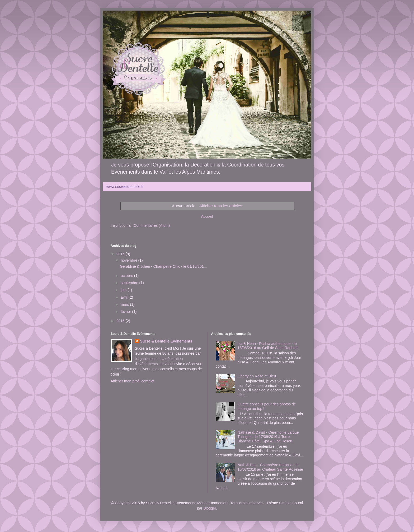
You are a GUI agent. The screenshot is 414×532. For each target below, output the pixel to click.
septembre (130, 283)
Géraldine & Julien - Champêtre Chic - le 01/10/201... (163, 266)
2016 (121, 254)
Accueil (207, 216)
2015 (121, 321)
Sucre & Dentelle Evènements (166, 341)
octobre (127, 276)
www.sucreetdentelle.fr (125, 187)
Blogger (210, 508)
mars (125, 304)
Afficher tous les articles (221, 206)
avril (125, 297)
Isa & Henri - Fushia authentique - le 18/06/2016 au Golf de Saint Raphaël (268, 346)
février (126, 312)
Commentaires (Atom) (152, 225)
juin (124, 290)
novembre (129, 260)
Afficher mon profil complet (132, 381)
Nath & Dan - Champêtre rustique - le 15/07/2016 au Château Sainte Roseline (270, 467)
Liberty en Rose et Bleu (257, 376)
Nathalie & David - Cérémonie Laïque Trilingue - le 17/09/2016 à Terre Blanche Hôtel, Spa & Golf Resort (268, 437)
